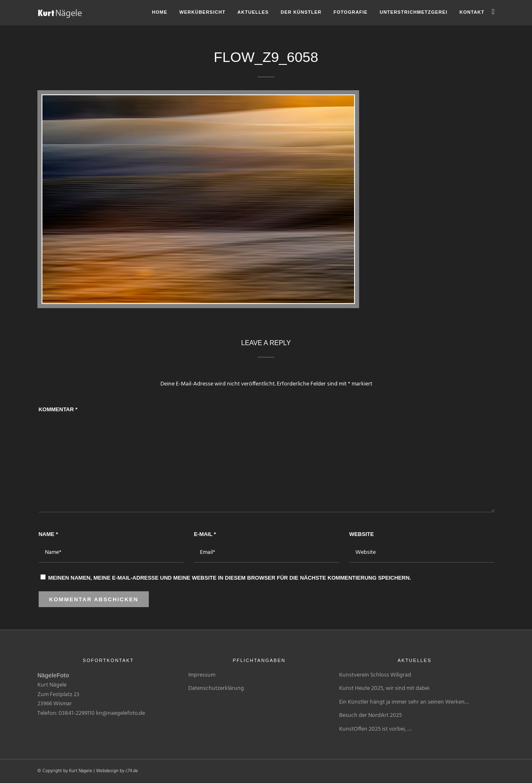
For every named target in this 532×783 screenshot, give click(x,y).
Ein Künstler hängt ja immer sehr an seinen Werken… (404, 702)
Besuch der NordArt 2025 (371, 715)
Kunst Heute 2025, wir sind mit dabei (384, 688)
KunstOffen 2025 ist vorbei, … (375, 729)
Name (48, 534)
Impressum (202, 675)
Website (361, 534)
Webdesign (107, 771)
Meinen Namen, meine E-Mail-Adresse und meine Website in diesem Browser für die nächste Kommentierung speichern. (230, 578)
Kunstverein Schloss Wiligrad (375, 675)
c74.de (132, 771)
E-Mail (205, 534)
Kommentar (58, 409)
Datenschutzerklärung (216, 688)
